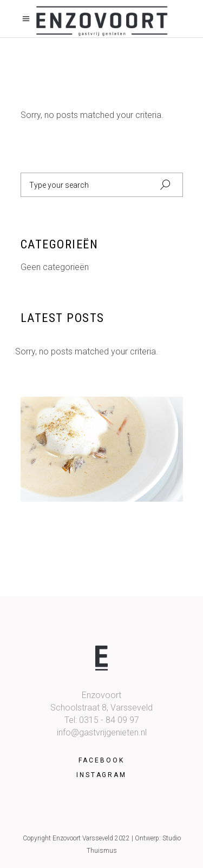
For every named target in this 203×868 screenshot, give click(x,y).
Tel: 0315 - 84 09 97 (102, 720)
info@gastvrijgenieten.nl (102, 732)
